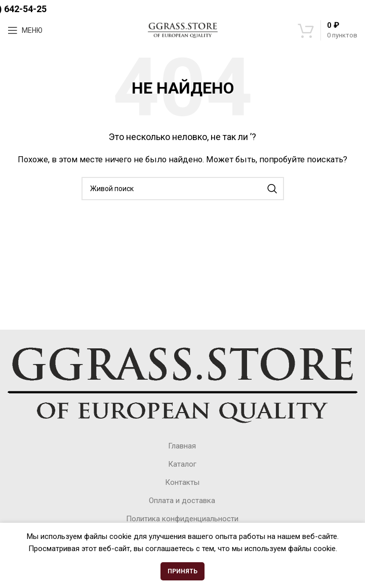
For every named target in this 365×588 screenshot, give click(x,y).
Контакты (182, 482)
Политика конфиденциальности (182, 519)
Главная (182, 446)
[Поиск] (183, 189)
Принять (182, 571)
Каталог (182, 464)
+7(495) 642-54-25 (183, 9)
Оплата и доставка (182, 501)
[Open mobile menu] (25, 30)
